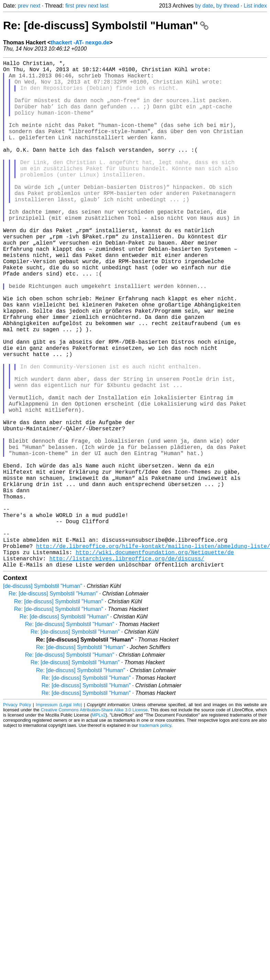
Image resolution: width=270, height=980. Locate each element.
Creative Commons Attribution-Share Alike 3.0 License (94, 823)
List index (255, 6)
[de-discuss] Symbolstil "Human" (43, 699)
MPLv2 (99, 828)
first (70, 6)
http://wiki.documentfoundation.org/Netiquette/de (155, 662)
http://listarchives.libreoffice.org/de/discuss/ (127, 670)
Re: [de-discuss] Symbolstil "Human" (106, 25)
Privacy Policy (17, 817)
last (104, 6)
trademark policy (155, 838)
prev (23, 6)
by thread (228, 6)
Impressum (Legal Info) (59, 817)
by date (204, 6)
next (35, 6)
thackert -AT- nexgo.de (80, 42)
